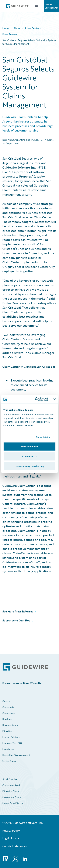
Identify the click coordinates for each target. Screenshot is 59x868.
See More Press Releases (18, 611)
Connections (9, 713)
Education (7, 731)
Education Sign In (11, 791)
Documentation (10, 725)
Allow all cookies (30, 447)
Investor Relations (11, 737)
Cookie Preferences (15, 846)
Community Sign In (12, 785)
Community (8, 707)
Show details (43, 437)
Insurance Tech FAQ (12, 743)
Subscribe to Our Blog (16, 620)
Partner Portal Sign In (13, 803)
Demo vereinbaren (52, 6)
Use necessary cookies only (29, 466)
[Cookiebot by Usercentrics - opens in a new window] (36, 399)
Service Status (9, 761)
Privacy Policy (11, 831)
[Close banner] (55, 399)
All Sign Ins (11, 779)
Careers (6, 701)
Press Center (32, 28)
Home (6, 28)
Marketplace (8, 749)
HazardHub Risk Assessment (16, 755)
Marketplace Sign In (12, 797)
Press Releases (10, 34)
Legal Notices (11, 838)
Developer (7, 719)
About (17, 28)
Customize (30, 456)
